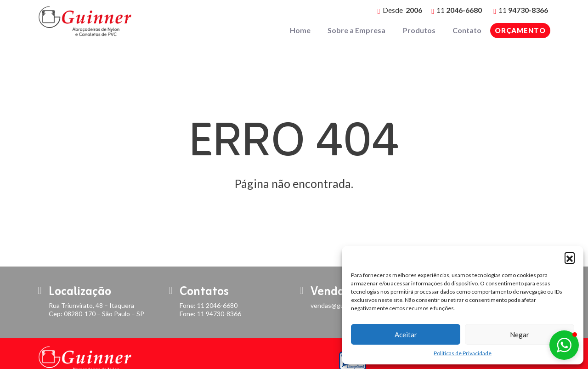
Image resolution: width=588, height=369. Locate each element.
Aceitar (406, 335)
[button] (570, 257)
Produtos (420, 30)
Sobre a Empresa (358, 30)
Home (302, 30)
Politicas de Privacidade (463, 353)
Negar (520, 335)
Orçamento (520, 30)
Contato (467, 30)
